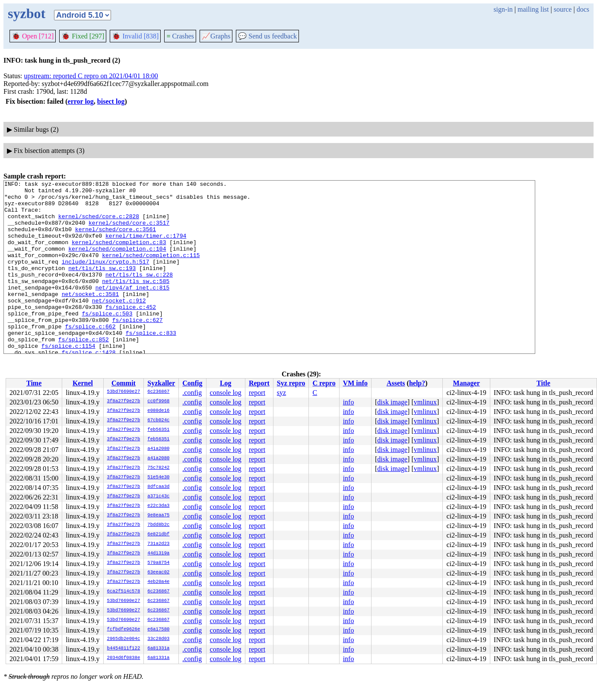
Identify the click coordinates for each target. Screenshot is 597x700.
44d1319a (158, 554)
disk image (392, 402)
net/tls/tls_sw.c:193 (102, 286)
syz (281, 393)
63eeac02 (158, 573)
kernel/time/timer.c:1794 (146, 247)
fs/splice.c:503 (107, 340)
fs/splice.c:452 (131, 333)
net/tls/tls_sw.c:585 (136, 302)
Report (259, 383)
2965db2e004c (124, 639)
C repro (324, 383)
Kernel (83, 383)
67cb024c (158, 420)
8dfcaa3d (158, 487)
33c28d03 (158, 639)
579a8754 (158, 563)
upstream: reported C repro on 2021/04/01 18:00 (91, 76)
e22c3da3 (158, 506)
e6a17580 (158, 630)
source (563, 9)
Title (543, 383)
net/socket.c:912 (119, 325)
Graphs (216, 36)
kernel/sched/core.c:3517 (129, 232)
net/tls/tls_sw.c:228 (139, 294)
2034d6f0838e (124, 658)
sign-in (503, 9)
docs (583, 9)
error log (81, 101)
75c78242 (158, 468)
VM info (355, 383)
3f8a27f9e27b (124, 401)
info (349, 402)
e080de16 (158, 411)
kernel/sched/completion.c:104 (117, 263)
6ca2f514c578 (124, 592)
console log (226, 393)
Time (34, 383)
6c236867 (158, 392)
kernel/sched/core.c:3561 (116, 239)
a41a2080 (158, 449)
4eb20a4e (158, 582)
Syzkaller (161, 383)
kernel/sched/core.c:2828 (99, 224)
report (257, 393)
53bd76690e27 (124, 392)
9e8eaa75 (158, 515)
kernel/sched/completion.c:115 (151, 270)
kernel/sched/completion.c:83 (119, 255)
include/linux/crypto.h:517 (106, 278)
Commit (124, 383)
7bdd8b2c (158, 525)
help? (417, 383)
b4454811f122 (124, 649)
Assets (396, 383)
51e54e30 (158, 477)
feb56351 (158, 430)
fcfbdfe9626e (124, 630)
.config (192, 393)
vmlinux (425, 402)
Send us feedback (267, 36)
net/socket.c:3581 (91, 317)
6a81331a (158, 649)
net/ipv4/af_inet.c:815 (133, 309)
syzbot (27, 13)
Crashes (180, 36)
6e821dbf (158, 535)
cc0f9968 (158, 401)
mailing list (533, 9)
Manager (467, 383)
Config (192, 383)
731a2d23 (158, 544)
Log (226, 383)
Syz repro (291, 383)
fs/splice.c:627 (138, 348)
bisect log (111, 101)
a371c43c (158, 496)
